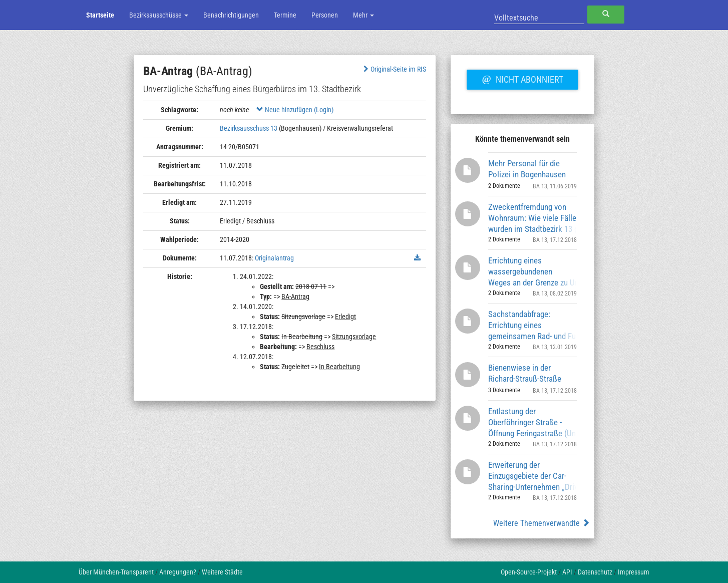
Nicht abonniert (522, 78)
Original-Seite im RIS (394, 69)
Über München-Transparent (116, 572)
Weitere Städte (222, 572)
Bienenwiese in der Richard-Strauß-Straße (525, 373)
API (567, 572)
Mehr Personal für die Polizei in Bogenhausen (527, 169)
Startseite (100, 15)
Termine (285, 15)
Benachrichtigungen (231, 15)
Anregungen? (178, 572)
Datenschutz (595, 572)
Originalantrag (274, 258)
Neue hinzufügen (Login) (295, 110)
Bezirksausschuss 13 (249, 128)
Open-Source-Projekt (529, 572)
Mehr (363, 15)
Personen (325, 15)
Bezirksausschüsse (159, 15)
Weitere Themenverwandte (541, 523)
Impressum (634, 572)
